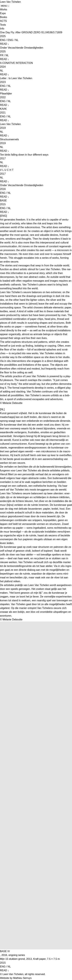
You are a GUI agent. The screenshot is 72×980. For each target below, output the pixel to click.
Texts (3, 25)
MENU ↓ (5, 6)
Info (2, 29)
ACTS (3, 21)
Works (4, 9)
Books (3, 17)
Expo (3, 13)
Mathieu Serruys (22, 978)
